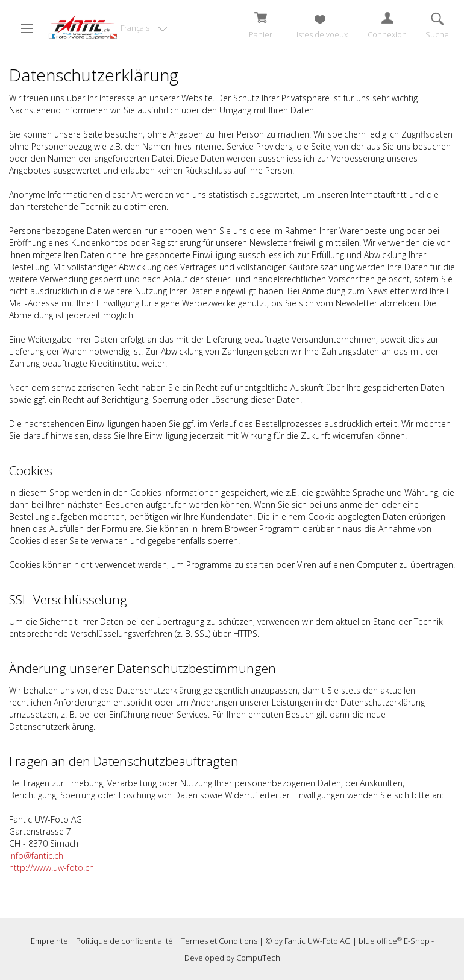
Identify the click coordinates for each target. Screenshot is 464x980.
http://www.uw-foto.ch (52, 868)
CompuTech (258, 958)
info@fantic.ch (36, 855)
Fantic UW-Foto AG (318, 941)
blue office (380, 941)
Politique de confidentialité (124, 941)
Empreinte (49, 941)
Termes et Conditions (219, 941)
